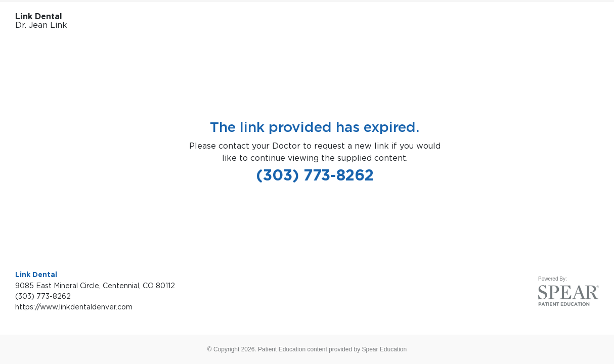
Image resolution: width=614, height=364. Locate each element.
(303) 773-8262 (315, 175)
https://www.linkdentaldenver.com (74, 307)
